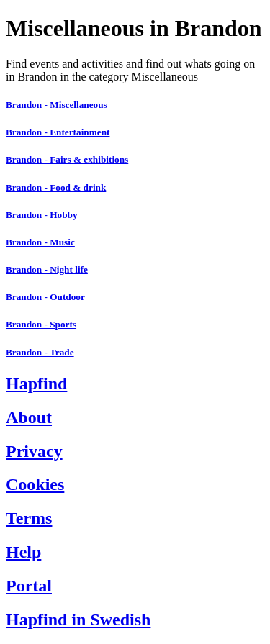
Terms (29, 518)
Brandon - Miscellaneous (57, 105)
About (29, 417)
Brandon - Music (40, 242)
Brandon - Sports (41, 324)
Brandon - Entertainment (58, 132)
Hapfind (36, 384)
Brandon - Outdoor (45, 297)
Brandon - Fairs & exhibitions (67, 159)
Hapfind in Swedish (78, 620)
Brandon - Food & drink (56, 187)
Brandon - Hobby (42, 215)
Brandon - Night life (47, 269)
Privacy (34, 451)
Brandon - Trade (40, 352)
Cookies (35, 484)
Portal (29, 586)
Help (23, 552)
